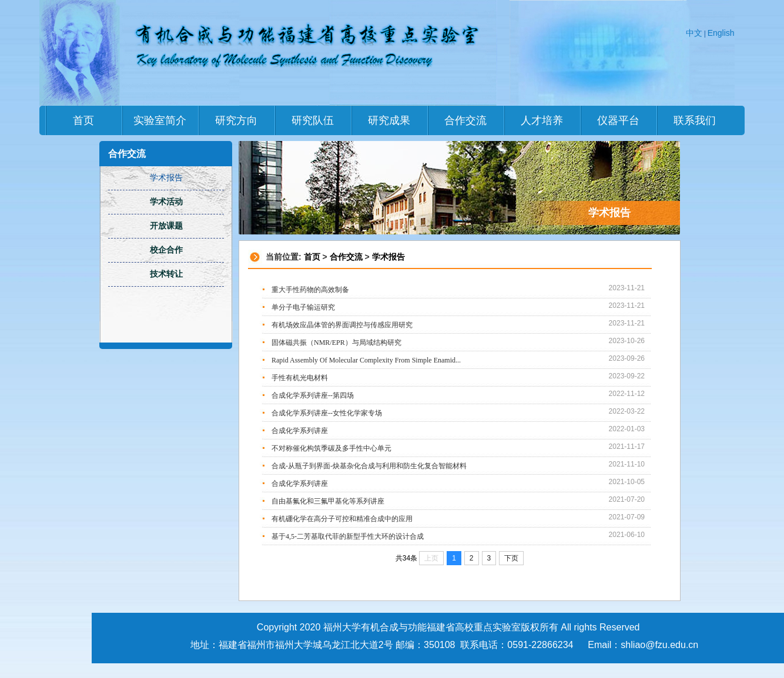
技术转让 (166, 274)
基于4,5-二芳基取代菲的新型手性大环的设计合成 (348, 536)
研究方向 (236, 120)
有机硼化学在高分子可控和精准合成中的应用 (342, 519)
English (721, 33)
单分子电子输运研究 (303, 307)
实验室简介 (160, 120)
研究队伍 (313, 120)
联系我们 (695, 120)
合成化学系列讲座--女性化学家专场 (327, 413)
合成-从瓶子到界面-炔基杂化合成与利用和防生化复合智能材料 (369, 466)
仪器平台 (618, 120)
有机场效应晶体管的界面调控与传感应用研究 (342, 325)
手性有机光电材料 (300, 378)
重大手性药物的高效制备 (310, 290)
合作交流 (465, 120)
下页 (511, 558)
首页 (83, 120)
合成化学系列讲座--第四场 (313, 395)
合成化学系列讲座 (300, 431)
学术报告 (388, 257)
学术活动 (166, 202)
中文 (694, 33)
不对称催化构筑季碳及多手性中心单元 (331, 448)
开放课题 (166, 226)
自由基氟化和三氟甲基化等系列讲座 (328, 501)
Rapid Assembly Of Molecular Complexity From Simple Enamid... (366, 360)
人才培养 (542, 120)
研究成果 (389, 120)
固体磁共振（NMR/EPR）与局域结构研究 (336, 343)
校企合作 (166, 250)
